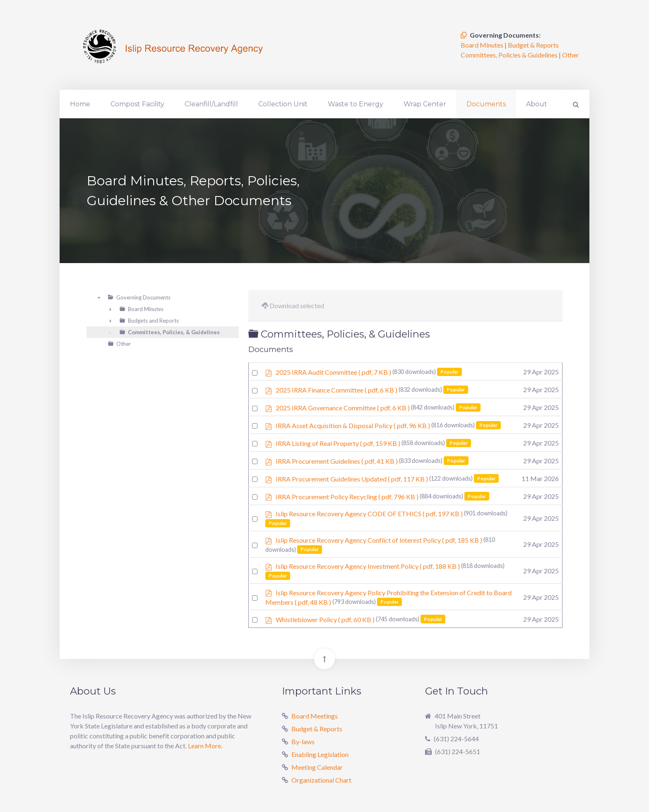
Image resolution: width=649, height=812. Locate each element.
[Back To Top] (324, 659)
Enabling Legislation (320, 754)
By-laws (303, 741)
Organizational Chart (321, 780)
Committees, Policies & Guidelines (510, 55)
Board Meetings (315, 716)
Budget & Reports (533, 45)
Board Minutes (483, 45)
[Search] (575, 104)
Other (571, 55)
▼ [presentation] (99, 297)
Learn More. (205, 746)
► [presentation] (111, 309)
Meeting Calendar (317, 767)
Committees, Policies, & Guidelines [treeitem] (174, 332)
